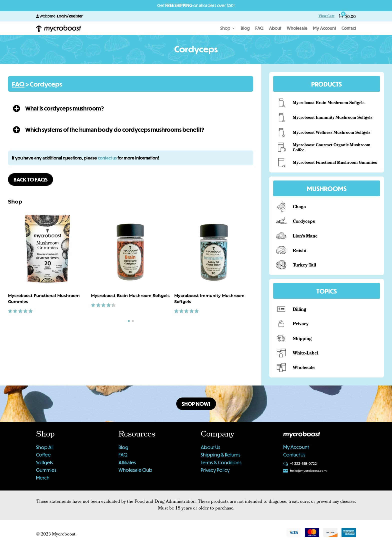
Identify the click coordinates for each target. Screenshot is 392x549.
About (275, 29)
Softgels (44, 462)
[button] (131, 108)
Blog (245, 29)
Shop (225, 29)
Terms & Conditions (221, 462)
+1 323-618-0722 (303, 463)
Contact (349, 29)
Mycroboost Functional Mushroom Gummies (335, 163)
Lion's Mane (305, 237)
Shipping (302, 339)
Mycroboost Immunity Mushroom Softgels (333, 118)
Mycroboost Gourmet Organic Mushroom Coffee (332, 148)
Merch (43, 478)
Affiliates (127, 462)
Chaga (299, 207)
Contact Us (294, 455)
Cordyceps (304, 222)
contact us (107, 158)
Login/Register (70, 16)
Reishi (299, 251)
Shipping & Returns (221, 455)
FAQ (259, 29)
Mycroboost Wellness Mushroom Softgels (332, 133)
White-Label (305, 354)
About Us (210, 447)
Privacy (301, 324)
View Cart (326, 16)
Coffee (43, 455)
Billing (299, 310)
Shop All (45, 447)
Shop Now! (196, 404)
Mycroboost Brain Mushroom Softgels (130, 296)
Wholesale (297, 29)
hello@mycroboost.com (308, 471)
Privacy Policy (215, 470)
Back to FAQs (30, 179)
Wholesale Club (135, 470)
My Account (324, 29)
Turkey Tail (304, 266)
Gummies (46, 470)
